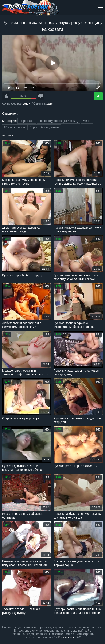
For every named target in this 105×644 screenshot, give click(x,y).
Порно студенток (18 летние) (59, 121)
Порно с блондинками (44, 127)
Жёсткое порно (14, 127)
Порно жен (27, 121)
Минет (87, 121)
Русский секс (67, 637)
